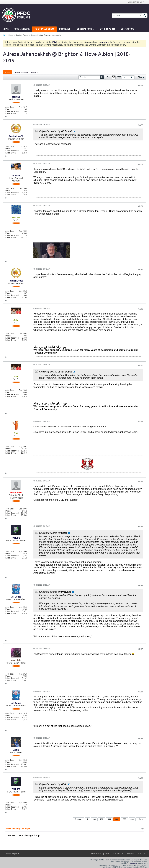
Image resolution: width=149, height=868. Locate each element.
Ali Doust (16, 597)
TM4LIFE (16, 538)
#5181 (140, 309)
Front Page (97, 854)
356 (124, 819)
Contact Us (127, 29)
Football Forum (44, 29)
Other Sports (108, 29)
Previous (79, 819)
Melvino (16, 97)
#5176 (140, 86)
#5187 (140, 649)
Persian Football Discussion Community (46, 35)
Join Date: (10, 107)
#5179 (140, 206)
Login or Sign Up (136, 2)
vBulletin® (134, 863)
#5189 (140, 739)
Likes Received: (12, 111)
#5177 (140, 125)
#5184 (140, 481)
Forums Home (22, 29)
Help (107, 854)
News (6, 29)
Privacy (130, 854)
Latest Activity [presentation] (21, 72)
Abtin (16, 750)
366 (132, 819)
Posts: (8, 109)
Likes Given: (11, 114)
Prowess (16, 176)
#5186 (140, 586)
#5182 (140, 365)
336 (109, 819)
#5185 (140, 527)
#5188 (140, 692)
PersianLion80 (16, 136)
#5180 (140, 270)
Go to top (141, 854)
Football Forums (22, 35)
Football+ (65, 29)
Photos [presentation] (35, 72)
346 (117, 819)
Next (141, 819)
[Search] (127, 16)
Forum (11, 35)
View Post (74, 131)
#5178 (140, 164)
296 (102, 819)
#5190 (140, 778)
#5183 (140, 422)
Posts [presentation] (7, 72)
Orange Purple (12, 854)
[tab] (7, 72)
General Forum (86, 29)
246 (94, 819)
